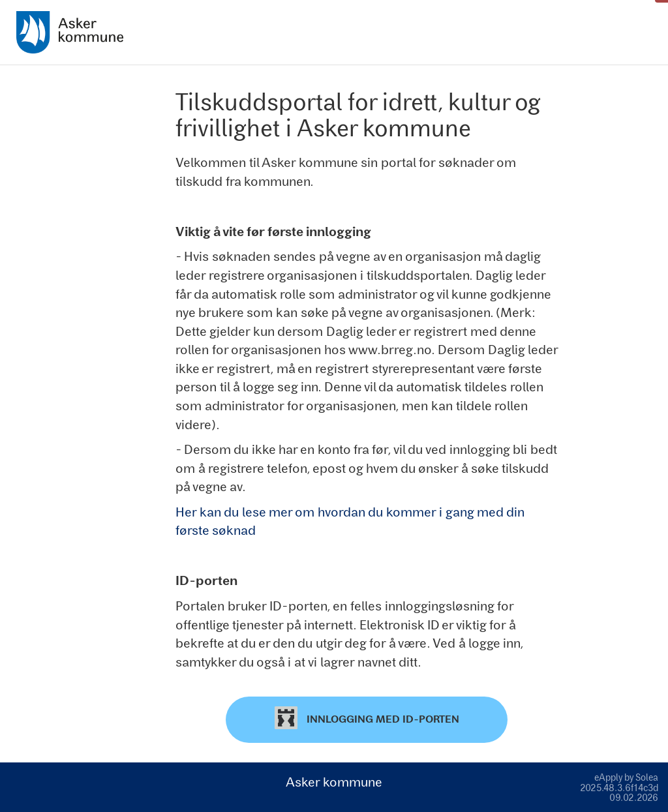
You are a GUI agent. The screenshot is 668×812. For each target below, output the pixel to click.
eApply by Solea (626, 777)
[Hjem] (70, 32)
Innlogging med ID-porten (367, 718)
